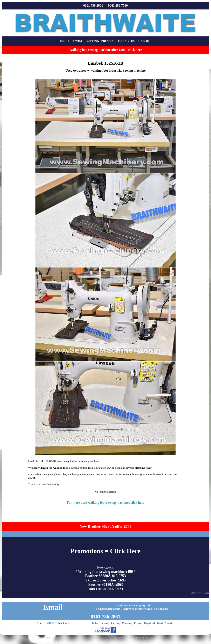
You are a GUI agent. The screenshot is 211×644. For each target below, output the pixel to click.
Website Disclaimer (53, 638)
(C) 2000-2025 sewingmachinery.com (132, 638)
